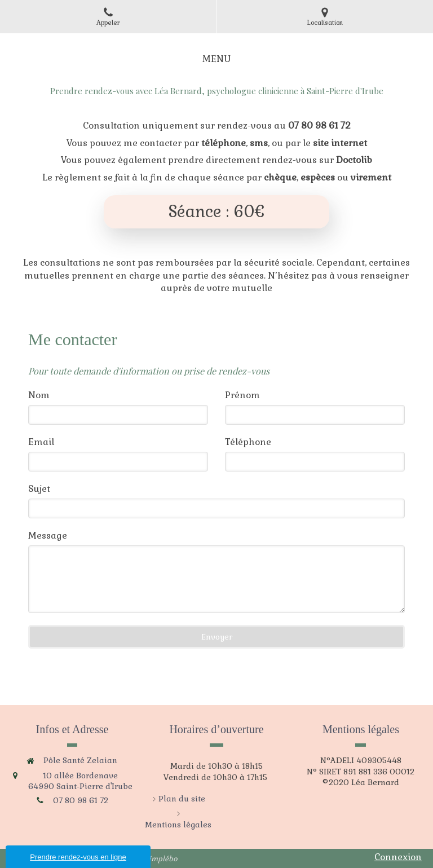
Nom (39, 395)
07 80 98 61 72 (81, 800)
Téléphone (248, 442)
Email (41, 442)
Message (48, 536)
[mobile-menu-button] (216, 60)
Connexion (398, 857)
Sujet (39, 489)
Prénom (242, 395)
